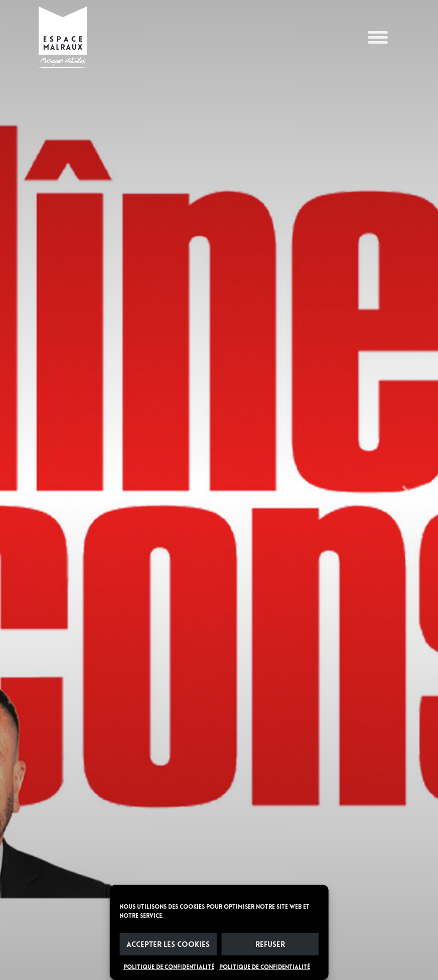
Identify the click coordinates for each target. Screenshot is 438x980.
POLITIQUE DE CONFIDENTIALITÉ (169, 967)
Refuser (270, 944)
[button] (33, 490)
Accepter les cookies (168, 944)
